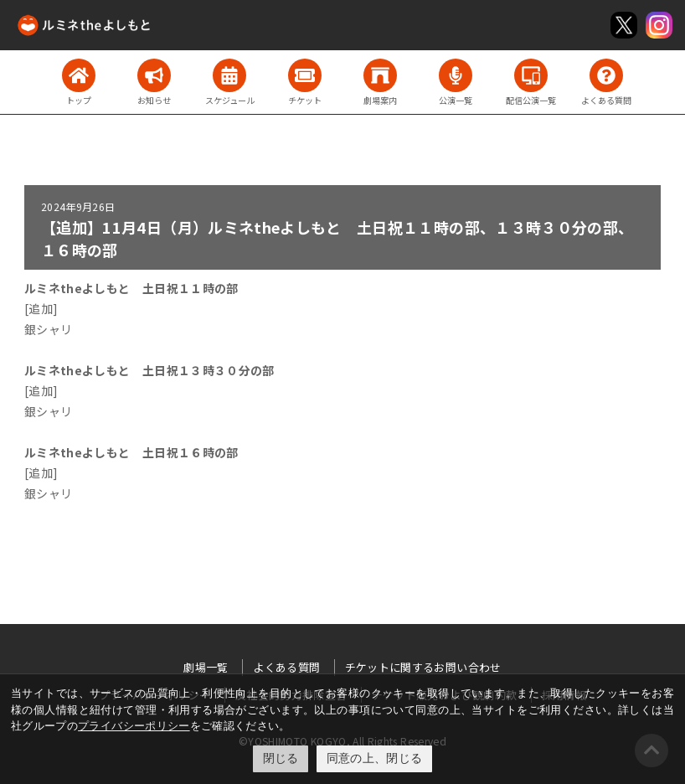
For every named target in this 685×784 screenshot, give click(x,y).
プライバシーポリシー (134, 726)
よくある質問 (286, 667)
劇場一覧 (206, 667)
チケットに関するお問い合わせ (423, 667)
